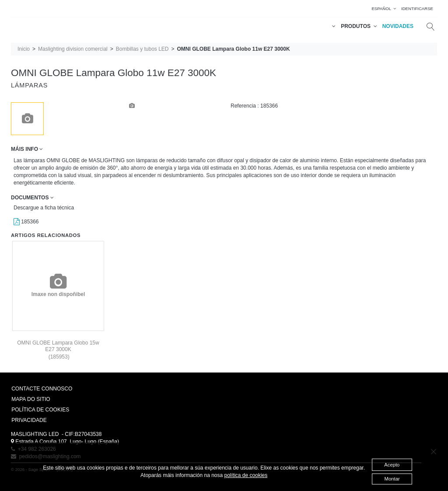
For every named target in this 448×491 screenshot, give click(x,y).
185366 (26, 222)
